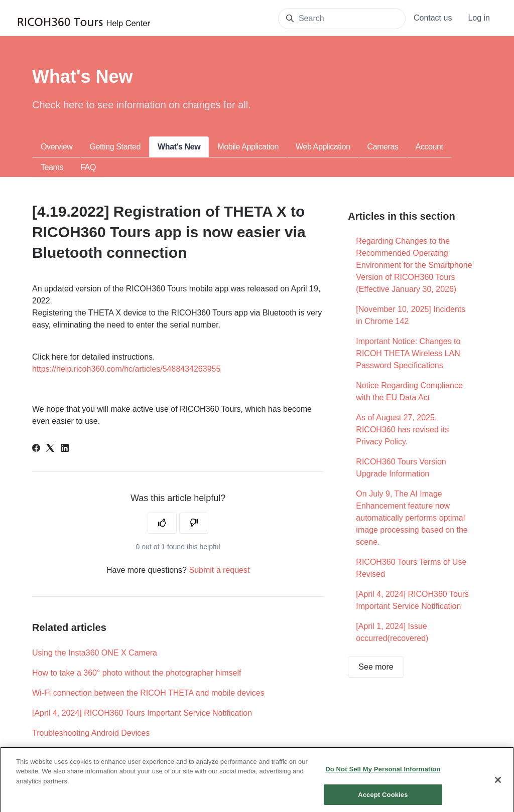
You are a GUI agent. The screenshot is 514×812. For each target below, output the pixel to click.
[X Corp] (50, 449)
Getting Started (115, 147)
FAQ (88, 167)
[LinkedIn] (65, 449)
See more (376, 667)
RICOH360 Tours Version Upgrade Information (401, 468)
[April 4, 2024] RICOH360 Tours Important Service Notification (142, 713)
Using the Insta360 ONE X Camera (95, 653)
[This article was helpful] (162, 523)
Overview (56, 147)
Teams (52, 167)
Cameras (383, 147)
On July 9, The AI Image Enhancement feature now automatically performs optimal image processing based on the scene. (412, 518)
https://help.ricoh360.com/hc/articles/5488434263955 (126, 369)
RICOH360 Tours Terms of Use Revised (411, 568)
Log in (479, 18)
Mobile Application (248, 147)
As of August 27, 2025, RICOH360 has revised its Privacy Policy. (402, 430)
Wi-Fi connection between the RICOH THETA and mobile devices (148, 693)
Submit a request (219, 570)
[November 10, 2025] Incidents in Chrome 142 (411, 315)
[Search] (342, 19)
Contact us (433, 18)
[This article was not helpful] (194, 523)
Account (429, 147)
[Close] (498, 785)
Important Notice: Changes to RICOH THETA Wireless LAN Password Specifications (408, 353)
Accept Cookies (383, 800)
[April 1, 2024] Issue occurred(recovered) (392, 632)
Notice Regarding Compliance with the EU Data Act (409, 391)
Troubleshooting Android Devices (91, 733)
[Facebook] (36, 449)
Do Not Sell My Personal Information (383, 775)
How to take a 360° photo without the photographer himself (137, 673)
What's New (179, 147)
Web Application (323, 147)
